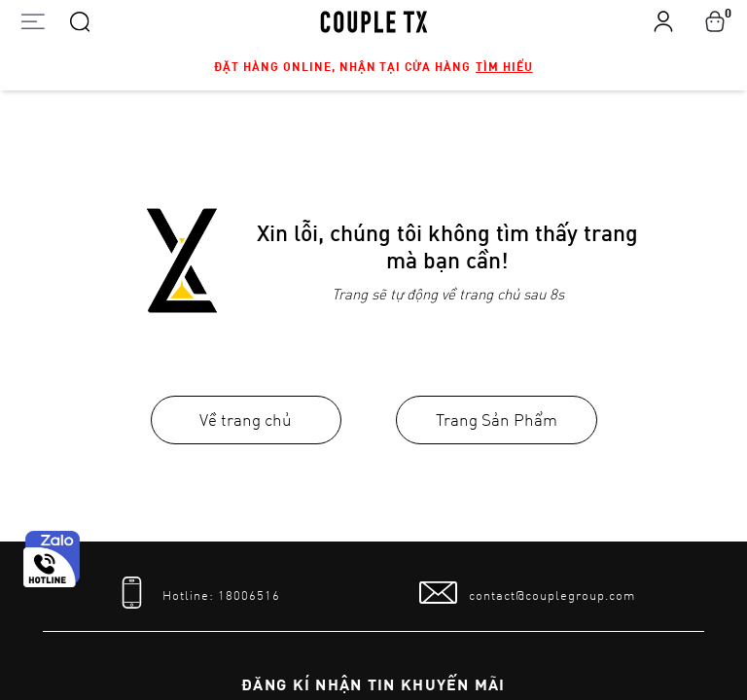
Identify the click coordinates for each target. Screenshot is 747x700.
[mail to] (527, 593)
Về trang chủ (246, 420)
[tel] (196, 593)
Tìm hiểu (504, 66)
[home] (374, 20)
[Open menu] (33, 21)
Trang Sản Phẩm (497, 420)
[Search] (80, 20)
